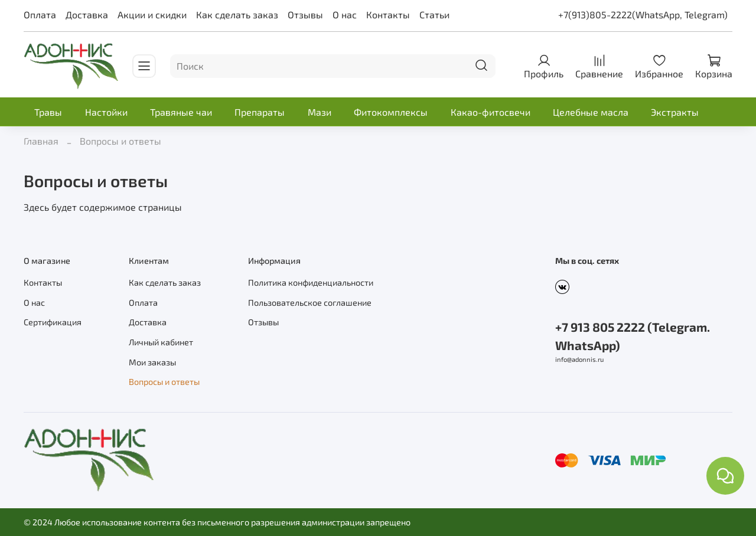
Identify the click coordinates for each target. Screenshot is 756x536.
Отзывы (305, 14)
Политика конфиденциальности (311, 282)
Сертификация (53, 322)
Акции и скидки (152, 14)
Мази (320, 112)
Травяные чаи (181, 112)
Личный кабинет (161, 342)
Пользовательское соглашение (310, 303)
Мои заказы (152, 362)
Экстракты (675, 112)
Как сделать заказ (237, 14)
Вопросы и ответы (164, 382)
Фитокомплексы (391, 112)
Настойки (106, 112)
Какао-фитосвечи (491, 112)
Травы (48, 112)
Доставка (87, 14)
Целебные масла (591, 112)
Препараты (260, 112)
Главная (41, 141)
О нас (345, 14)
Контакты (388, 14)
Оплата (40, 14)
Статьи (434, 14)
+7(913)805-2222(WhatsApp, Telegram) (643, 14)
